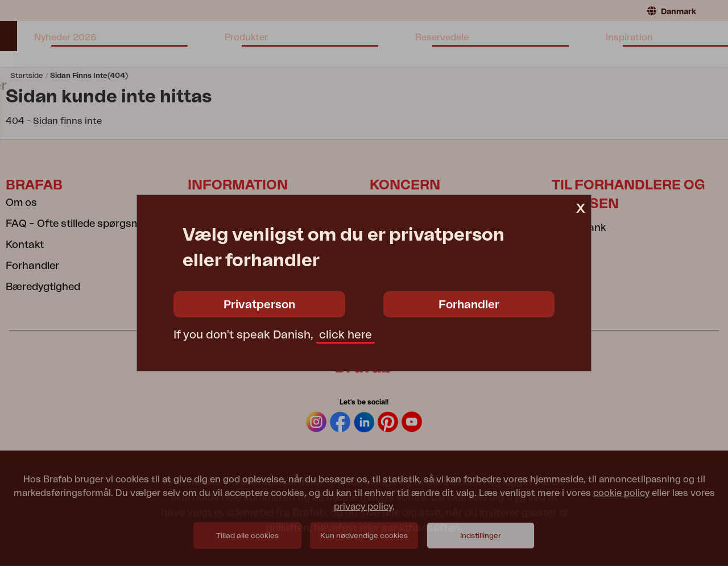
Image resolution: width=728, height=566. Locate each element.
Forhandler (469, 305)
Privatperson (259, 305)
